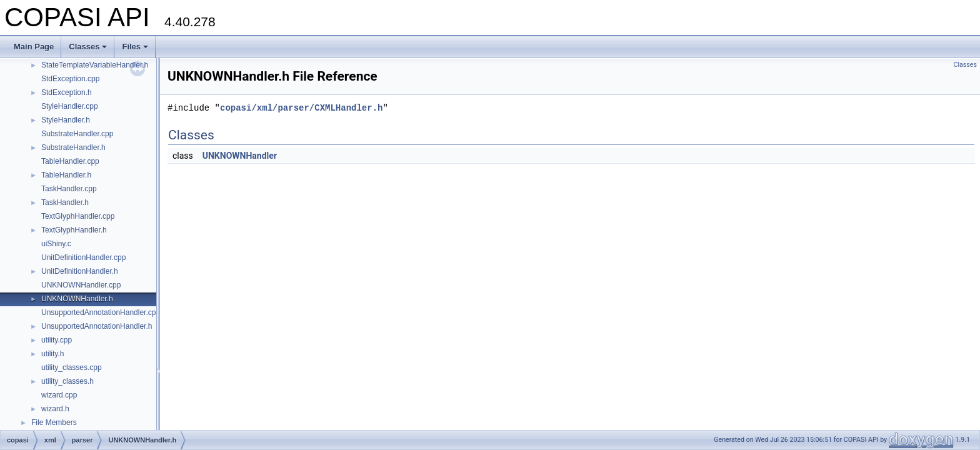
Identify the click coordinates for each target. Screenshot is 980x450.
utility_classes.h (67, 381)
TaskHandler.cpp (69, 189)
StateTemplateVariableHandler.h (95, 65)
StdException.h (67, 92)
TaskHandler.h (65, 202)
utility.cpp (57, 340)
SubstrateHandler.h (73, 147)
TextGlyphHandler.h (74, 230)
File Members (54, 422)
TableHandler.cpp (70, 161)
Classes (88, 47)
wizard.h (55, 409)
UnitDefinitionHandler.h (80, 271)
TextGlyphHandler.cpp (78, 216)
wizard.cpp (59, 395)
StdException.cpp (70, 79)
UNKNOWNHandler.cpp (81, 285)
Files (135, 47)
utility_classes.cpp (72, 367)
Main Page (34, 47)
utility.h (52, 354)
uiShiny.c (56, 244)
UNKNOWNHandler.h (77, 299)
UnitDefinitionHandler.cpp (83, 257)
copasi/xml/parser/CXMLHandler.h (301, 108)
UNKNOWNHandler (240, 156)
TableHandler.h (66, 175)
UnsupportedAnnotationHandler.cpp (101, 312)
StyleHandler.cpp (70, 106)
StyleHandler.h (66, 120)
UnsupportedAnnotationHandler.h (97, 326)
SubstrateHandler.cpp (77, 134)
